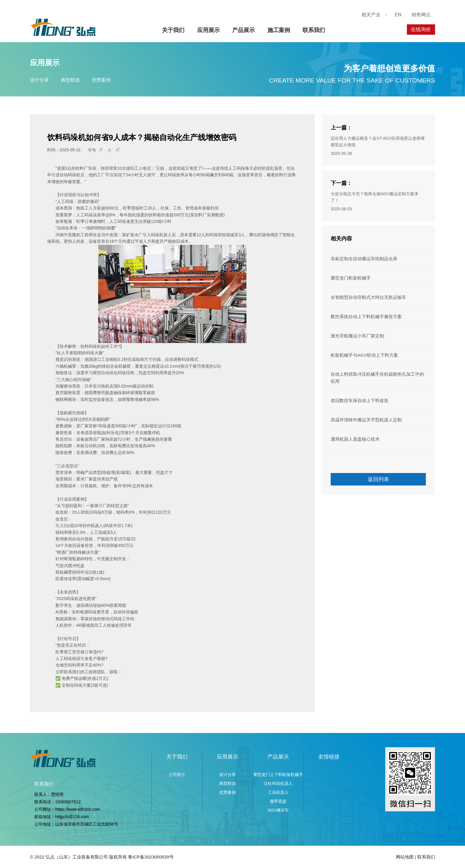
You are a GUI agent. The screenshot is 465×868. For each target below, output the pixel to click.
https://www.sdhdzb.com (78, 809)
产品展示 (242, 30)
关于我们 (171, 30)
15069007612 (68, 802)
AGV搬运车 (278, 810)
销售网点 (421, 15)
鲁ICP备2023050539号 (151, 857)
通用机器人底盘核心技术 (353, 434)
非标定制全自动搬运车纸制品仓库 (362, 258)
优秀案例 (109, 80)
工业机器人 (278, 792)
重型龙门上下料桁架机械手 (278, 775)
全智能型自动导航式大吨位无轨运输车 (366, 296)
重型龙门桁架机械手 (349, 277)
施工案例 (277, 30)
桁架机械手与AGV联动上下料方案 (362, 353)
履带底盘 (278, 801)
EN (398, 15)
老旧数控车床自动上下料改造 (358, 397)
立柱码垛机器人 (278, 783)
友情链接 (329, 757)
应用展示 (206, 30)
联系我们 (312, 30)
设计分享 (39, 80)
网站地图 (405, 857)
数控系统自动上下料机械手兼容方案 (364, 315)
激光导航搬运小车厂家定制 (356, 334)
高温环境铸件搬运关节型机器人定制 (364, 416)
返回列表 (378, 475)
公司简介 (177, 775)
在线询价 (420, 30)
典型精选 (74, 80)
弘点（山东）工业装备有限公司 (77, 857)
